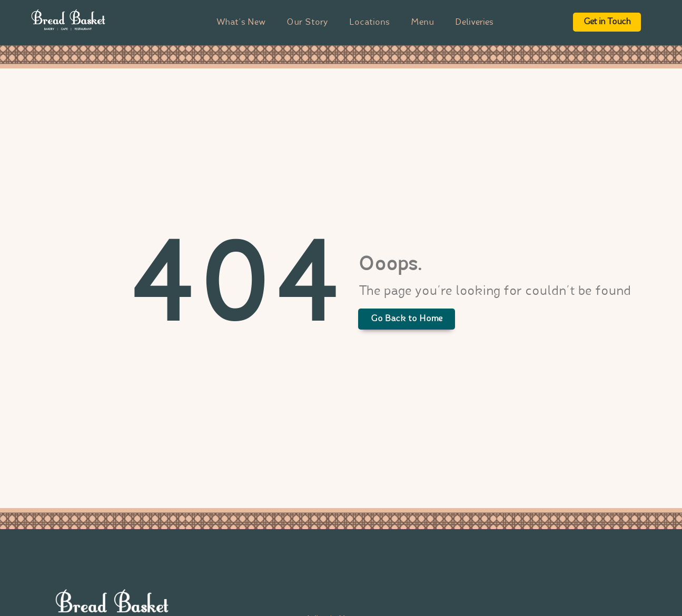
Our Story (307, 23)
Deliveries (474, 23)
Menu (422, 23)
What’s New (241, 23)
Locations (369, 23)
